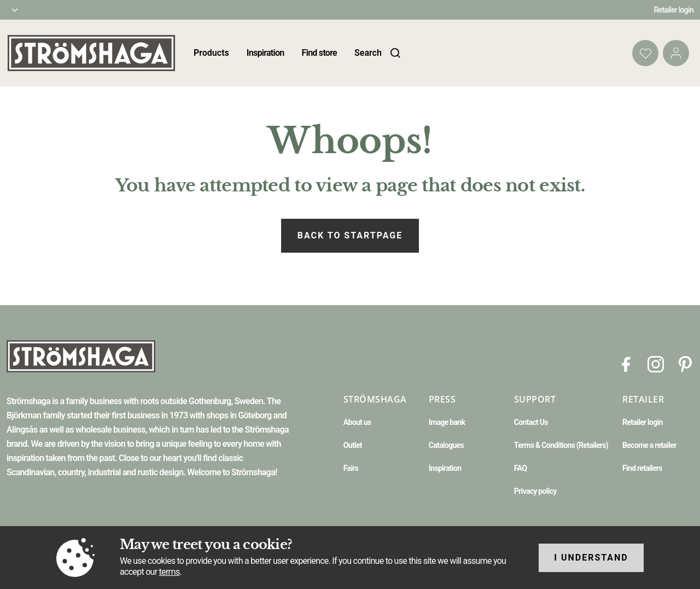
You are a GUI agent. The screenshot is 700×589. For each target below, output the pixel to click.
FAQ (520, 468)
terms (170, 572)
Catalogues (446, 445)
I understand (591, 558)
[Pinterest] (685, 363)
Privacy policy (535, 491)
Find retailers (642, 468)
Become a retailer (649, 445)
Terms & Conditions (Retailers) (561, 445)
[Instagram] (656, 363)
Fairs (351, 468)
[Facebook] (626, 363)
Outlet (353, 445)
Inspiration (266, 53)
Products (211, 53)
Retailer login (674, 10)
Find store (319, 53)
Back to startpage (350, 235)
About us (357, 422)
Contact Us (531, 422)
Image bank (447, 422)
